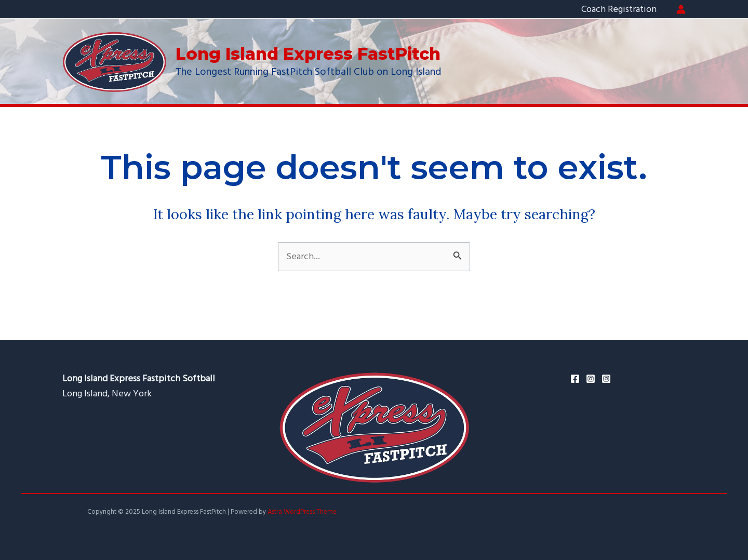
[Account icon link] (681, 9)
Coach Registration (619, 9)
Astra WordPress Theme (302, 512)
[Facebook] (575, 379)
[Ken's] (606, 379)
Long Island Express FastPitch (308, 54)
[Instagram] (591, 379)
